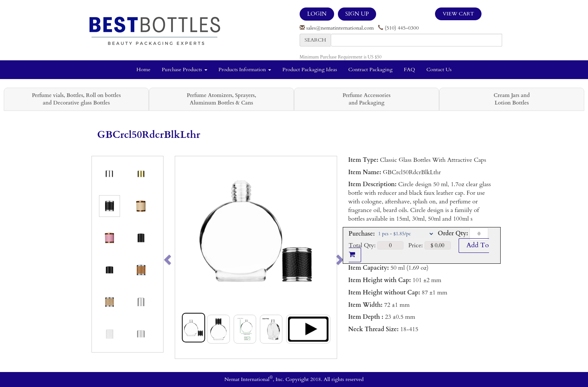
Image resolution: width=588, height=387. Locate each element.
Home (143, 69)
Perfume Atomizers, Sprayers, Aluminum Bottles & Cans (221, 99)
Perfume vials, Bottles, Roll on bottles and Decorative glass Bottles (76, 99)
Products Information (245, 69)
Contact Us (439, 69)
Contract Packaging (370, 69)
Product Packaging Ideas (310, 69)
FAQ (409, 69)
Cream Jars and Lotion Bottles (511, 99)
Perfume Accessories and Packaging (366, 99)
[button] (183, 257)
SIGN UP (357, 14)
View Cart (458, 14)
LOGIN (317, 14)
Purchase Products (184, 69)
